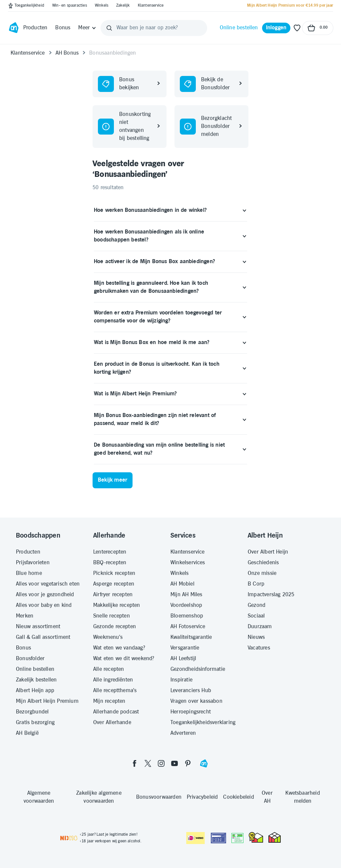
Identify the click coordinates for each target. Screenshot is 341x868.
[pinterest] (188, 763)
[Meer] (87, 28)
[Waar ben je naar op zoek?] (154, 28)
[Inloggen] (276, 28)
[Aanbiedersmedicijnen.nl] (237, 838)
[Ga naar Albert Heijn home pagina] (14, 28)
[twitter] (148, 763)
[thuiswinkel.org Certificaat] (256, 837)
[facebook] (135, 763)
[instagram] (161, 763)
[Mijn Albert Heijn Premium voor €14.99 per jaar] (290, 6)
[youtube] (174, 763)
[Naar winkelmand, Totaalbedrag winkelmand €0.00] (318, 28)
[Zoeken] (109, 28)
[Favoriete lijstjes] (297, 28)
